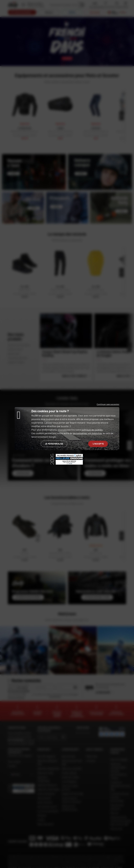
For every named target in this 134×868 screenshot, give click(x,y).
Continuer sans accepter (108, 404)
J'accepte (98, 444)
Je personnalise (54, 444)
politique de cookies (92, 430)
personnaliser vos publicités (87, 433)
